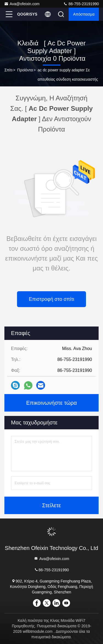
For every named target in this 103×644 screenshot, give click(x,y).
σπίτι (8, 70)
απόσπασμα (84, 14)
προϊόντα (25, 70)
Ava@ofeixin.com (22, 4)
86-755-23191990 (81, 4)
